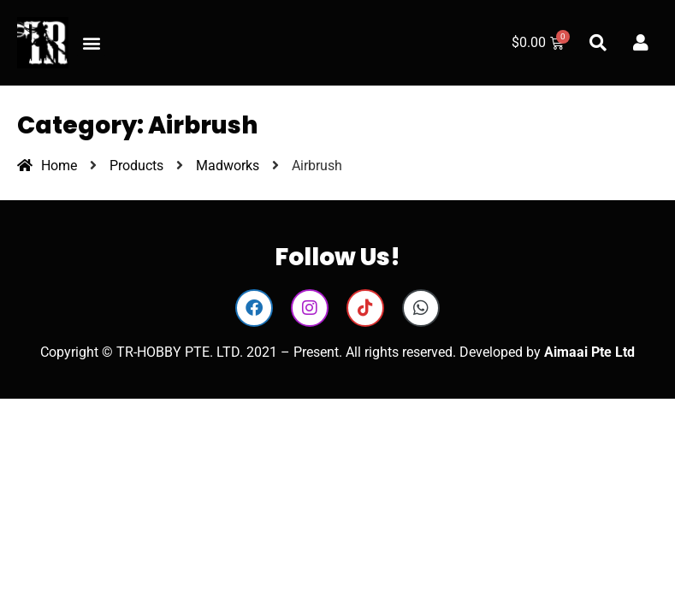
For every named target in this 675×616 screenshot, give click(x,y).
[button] (91, 43)
